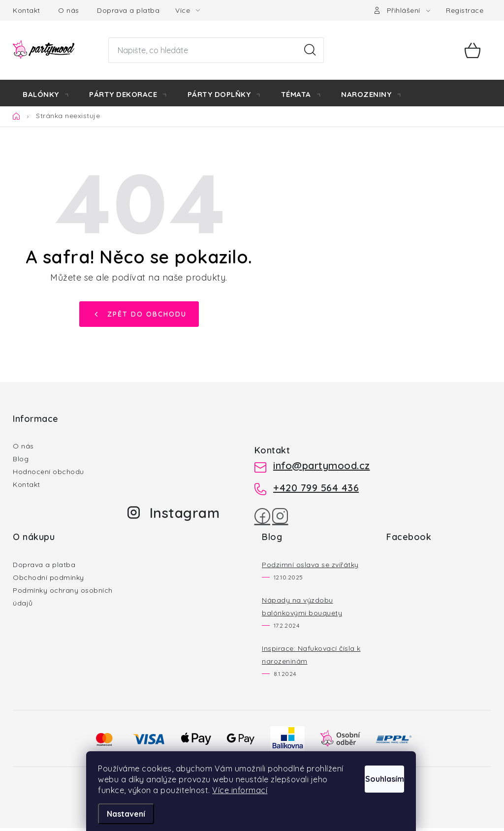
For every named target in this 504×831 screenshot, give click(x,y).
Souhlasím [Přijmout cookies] (373, 766)
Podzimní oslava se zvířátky (310, 568)
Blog (21, 462)
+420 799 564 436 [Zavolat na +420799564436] (316, 491)
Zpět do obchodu (147, 317)
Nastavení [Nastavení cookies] (127, 814)
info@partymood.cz (322, 468)
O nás (69, 10)
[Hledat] (216, 50)
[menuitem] (46, 95)
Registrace (465, 10)
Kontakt (27, 10)
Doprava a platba (128, 10)
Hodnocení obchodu (48, 475)
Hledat (310, 50)
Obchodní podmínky (48, 580)
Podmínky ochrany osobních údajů (63, 600)
